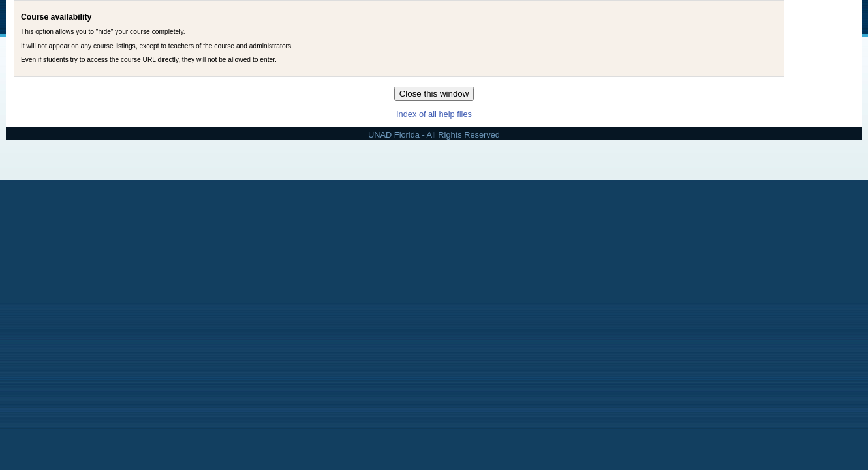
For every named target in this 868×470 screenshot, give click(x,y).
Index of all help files (434, 114)
